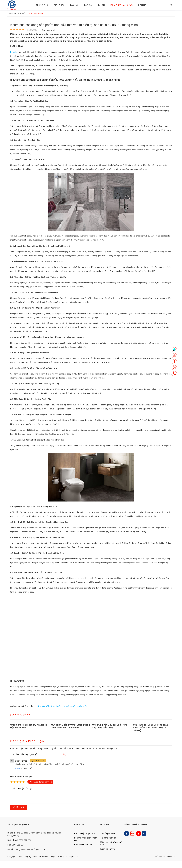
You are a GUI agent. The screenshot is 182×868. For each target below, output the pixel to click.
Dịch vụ (74, 5)
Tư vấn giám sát (108, 833)
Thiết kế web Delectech (164, 857)
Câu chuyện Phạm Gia (84, 833)
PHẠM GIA (79, 824)
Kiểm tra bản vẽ (108, 849)
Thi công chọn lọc (108, 838)
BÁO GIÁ (88, 5)
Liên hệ (142, 5)
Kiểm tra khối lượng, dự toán (111, 843)
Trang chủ (42, 5)
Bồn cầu (14, 52)
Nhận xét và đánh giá (21, 777)
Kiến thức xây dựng (121, 5)
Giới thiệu (59, 5)
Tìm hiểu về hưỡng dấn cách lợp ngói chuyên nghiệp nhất (62, 706)
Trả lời (17, 768)
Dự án (101, 5)
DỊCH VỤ (105, 824)
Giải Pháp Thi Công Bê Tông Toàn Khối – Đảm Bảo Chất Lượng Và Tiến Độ (150, 728)
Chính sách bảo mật (83, 845)
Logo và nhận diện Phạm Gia (86, 839)
